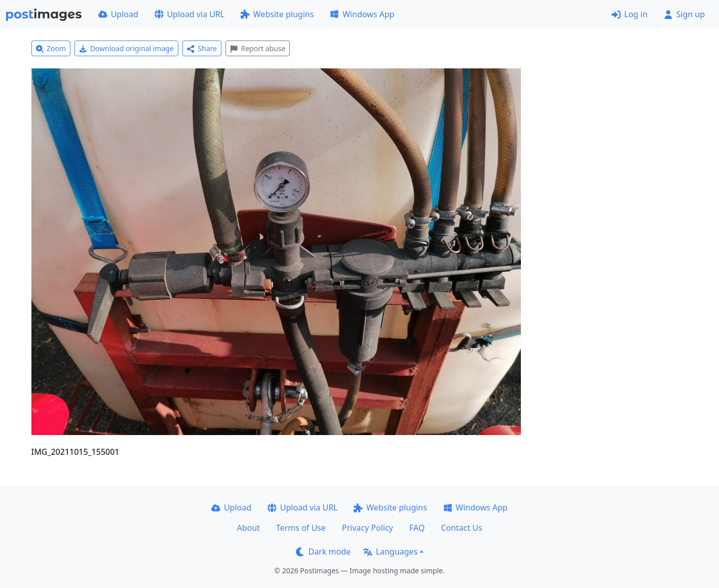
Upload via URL (190, 14)
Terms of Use (301, 528)
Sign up (684, 14)
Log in (630, 14)
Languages (390, 552)
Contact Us (461, 528)
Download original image (126, 48)
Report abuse (258, 48)
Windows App (362, 14)
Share (202, 48)
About (248, 528)
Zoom (51, 48)
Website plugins (277, 14)
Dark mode (323, 552)
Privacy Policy (368, 528)
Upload (118, 14)
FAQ (417, 528)
